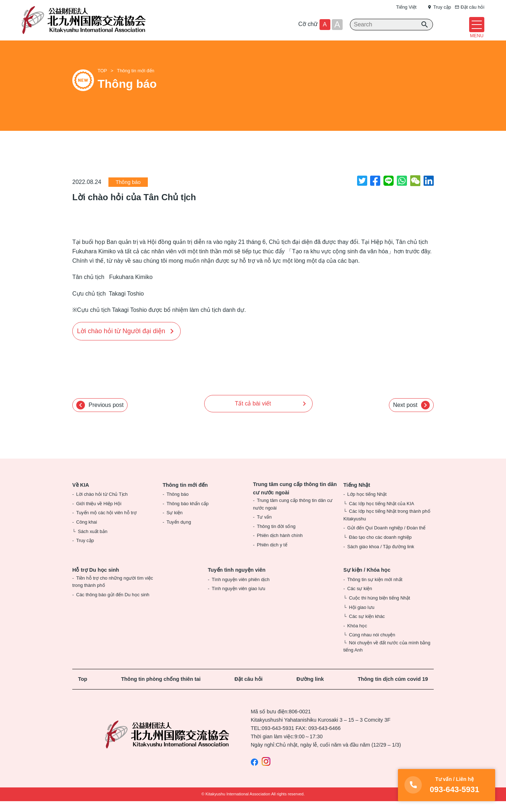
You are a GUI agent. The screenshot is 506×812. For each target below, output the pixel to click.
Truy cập (85, 552)
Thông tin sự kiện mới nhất (375, 590)
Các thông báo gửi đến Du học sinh (113, 605)
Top (83, 690)
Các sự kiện (360, 600)
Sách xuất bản (93, 542)
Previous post (100, 416)
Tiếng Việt (406, 7)
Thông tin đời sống (276, 537)
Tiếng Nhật (357, 496)
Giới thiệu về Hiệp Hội (99, 514)
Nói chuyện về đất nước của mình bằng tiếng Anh (387, 657)
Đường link (310, 690)
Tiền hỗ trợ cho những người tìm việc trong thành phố (113, 592)
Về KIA (81, 496)
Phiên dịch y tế (272, 556)
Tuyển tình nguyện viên (237, 581)
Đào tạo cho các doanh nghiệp (380, 548)
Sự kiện (175, 524)
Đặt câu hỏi (249, 690)
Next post (411, 416)
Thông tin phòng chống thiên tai (161, 690)
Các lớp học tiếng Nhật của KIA (381, 514)
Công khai (87, 533)
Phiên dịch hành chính (280, 547)
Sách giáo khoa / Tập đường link (381, 557)
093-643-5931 (278, 739)
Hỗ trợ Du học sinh (96, 581)
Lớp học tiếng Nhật (367, 505)
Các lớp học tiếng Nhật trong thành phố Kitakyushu (387, 526)
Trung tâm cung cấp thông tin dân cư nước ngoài (295, 499)
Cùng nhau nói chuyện (372, 646)
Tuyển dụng (179, 533)
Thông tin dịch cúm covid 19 (393, 690)
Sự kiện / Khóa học (367, 581)
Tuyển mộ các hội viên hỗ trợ (106, 524)
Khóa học (357, 637)
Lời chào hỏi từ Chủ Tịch (102, 505)
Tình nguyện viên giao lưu (239, 600)
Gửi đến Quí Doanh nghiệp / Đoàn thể (386, 539)
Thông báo (128, 193)
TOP (102, 82)
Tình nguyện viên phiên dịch (241, 590)
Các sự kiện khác (367, 628)
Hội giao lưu (361, 618)
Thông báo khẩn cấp (188, 514)
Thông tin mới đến (136, 82)
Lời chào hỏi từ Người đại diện (121, 342)
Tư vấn (264, 528)
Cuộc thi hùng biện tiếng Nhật (379, 609)
